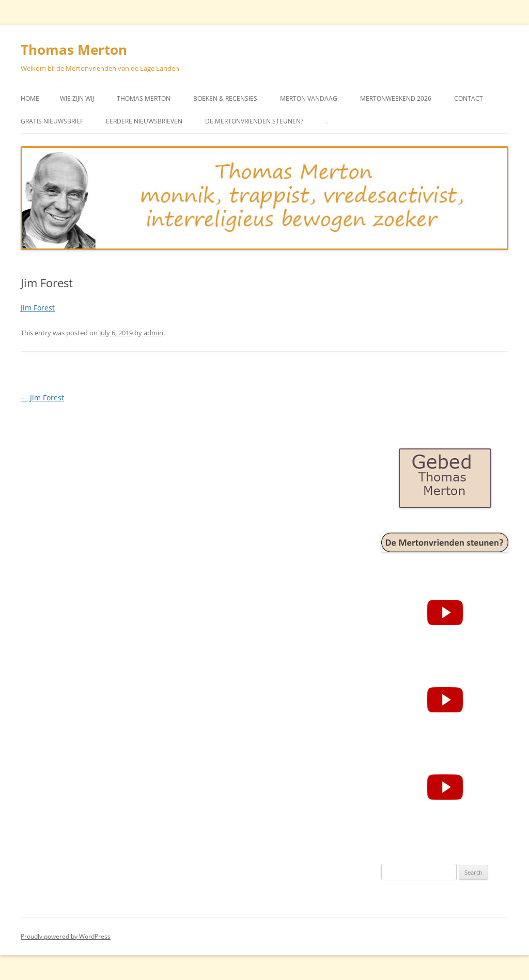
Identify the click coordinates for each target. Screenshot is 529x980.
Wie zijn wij (77, 98)
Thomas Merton (74, 50)
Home (30, 98)
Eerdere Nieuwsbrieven (144, 121)
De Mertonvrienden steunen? (254, 121)
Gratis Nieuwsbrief (52, 121)
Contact (469, 98)
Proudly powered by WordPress (66, 936)
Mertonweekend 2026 (396, 98)
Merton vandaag (309, 98)
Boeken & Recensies (225, 98)
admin (153, 333)
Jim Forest (38, 308)
